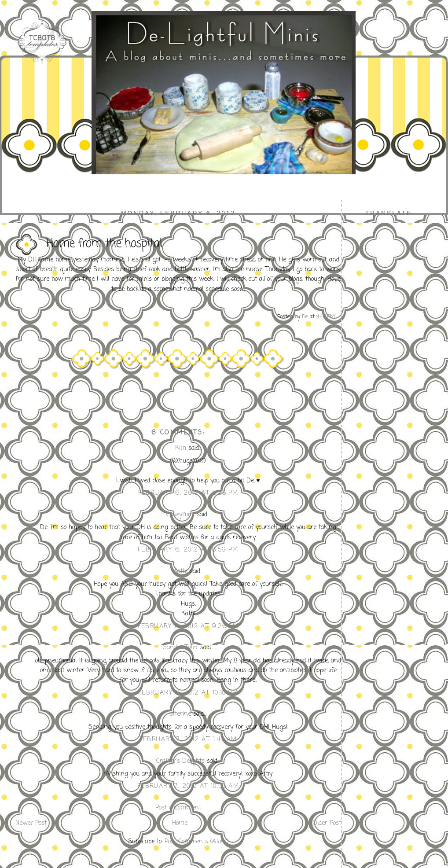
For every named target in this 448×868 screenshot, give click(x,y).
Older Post (327, 823)
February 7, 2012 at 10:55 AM (188, 786)
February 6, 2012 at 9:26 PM (188, 627)
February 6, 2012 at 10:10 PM (188, 693)
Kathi (180, 572)
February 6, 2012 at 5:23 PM (188, 493)
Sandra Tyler (180, 648)
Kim (181, 448)
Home (180, 823)
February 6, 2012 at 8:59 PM (188, 550)
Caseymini (180, 515)
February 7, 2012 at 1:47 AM (188, 740)
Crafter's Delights (180, 761)
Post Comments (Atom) (197, 842)
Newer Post (31, 823)
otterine (180, 714)
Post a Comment (178, 808)
